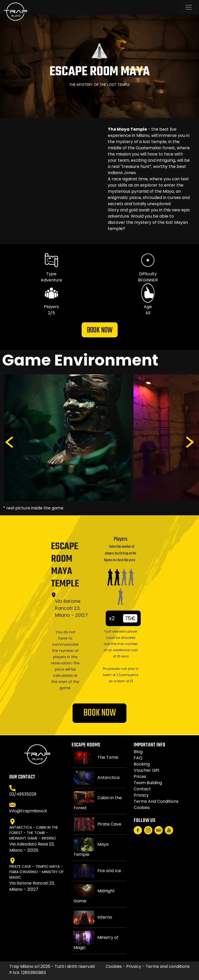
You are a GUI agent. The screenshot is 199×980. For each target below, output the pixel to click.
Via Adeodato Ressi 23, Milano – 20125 (32, 847)
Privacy (141, 795)
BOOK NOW (100, 330)
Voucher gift (147, 770)
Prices (140, 777)
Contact (142, 789)
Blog (138, 752)
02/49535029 (23, 794)
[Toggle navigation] (189, 7)
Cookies (142, 808)
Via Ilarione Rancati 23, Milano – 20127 (32, 886)
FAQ (138, 758)
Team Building (148, 783)
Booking (142, 764)
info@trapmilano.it (28, 811)
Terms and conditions (156, 801)
